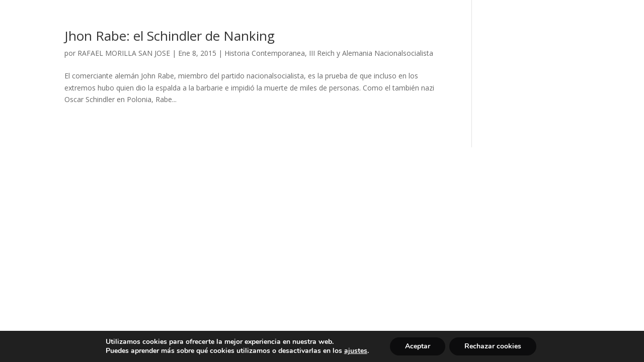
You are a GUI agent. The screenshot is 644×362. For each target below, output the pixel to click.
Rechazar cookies (493, 346)
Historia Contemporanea (265, 53)
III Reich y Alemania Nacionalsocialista (371, 53)
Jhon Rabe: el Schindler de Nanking (170, 36)
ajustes (356, 351)
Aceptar (418, 346)
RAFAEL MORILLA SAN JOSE (124, 53)
